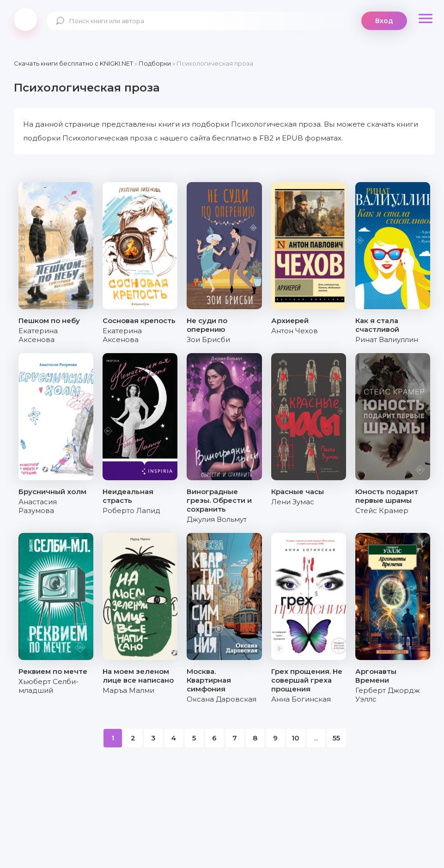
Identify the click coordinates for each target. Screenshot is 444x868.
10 (295, 738)
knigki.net (25, 19)
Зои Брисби (208, 339)
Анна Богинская (301, 699)
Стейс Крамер (382, 510)
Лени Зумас (293, 502)
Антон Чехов (295, 331)
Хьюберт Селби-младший (49, 686)
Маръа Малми (128, 690)
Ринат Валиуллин (387, 339)
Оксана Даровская (222, 699)
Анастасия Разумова (38, 506)
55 (336, 738)
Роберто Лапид (131, 510)
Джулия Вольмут (217, 519)
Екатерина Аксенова (38, 335)
